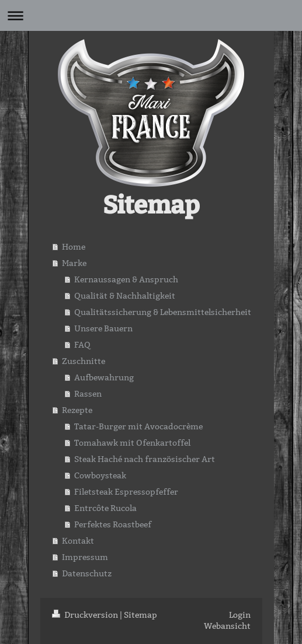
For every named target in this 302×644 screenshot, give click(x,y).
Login (240, 615)
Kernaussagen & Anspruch (126, 279)
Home (74, 247)
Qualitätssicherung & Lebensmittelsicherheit (163, 312)
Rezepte (77, 410)
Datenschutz (87, 573)
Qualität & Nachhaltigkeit (125, 296)
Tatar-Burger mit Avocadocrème (138, 426)
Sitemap (140, 615)
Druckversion (86, 615)
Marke (74, 263)
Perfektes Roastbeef (113, 524)
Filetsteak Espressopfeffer (126, 492)
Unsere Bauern (103, 328)
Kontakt (78, 541)
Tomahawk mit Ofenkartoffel (132, 443)
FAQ (82, 345)
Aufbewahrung (104, 377)
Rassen (88, 394)
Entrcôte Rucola (105, 508)
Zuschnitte (84, 361)
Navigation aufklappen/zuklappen (151, 15)
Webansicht (227, 626)
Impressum (85, 557)
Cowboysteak (100, 475)
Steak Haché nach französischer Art (145, 459)
